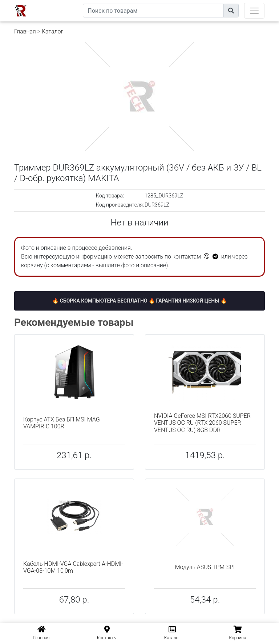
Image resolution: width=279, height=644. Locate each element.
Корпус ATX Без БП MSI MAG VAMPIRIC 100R (62, 423)
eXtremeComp (66, 3)
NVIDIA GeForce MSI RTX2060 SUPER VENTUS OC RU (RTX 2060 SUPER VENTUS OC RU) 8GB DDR (202, 423)
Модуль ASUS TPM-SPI (205, 567)
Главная (25, 31)
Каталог (52, 31)
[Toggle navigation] (254, 11)
